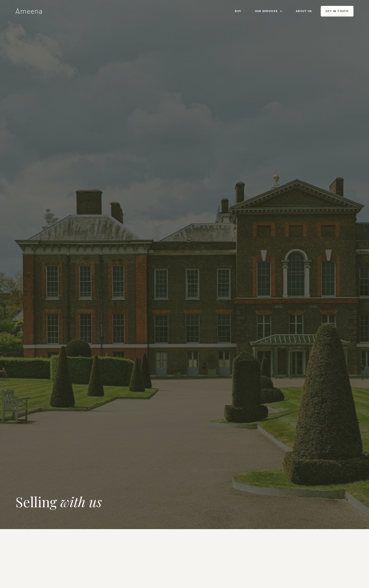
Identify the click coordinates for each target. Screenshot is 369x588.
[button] (269, 11)
